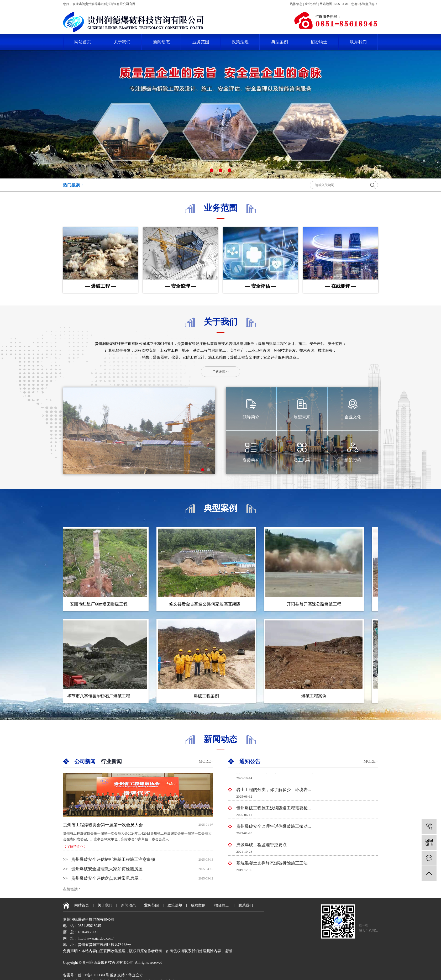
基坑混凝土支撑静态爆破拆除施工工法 (272, 865)
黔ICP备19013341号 (93, 975)
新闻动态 (161, 42)
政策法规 (240, 42)
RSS (337, 4)
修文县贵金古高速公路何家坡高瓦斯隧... (209, 604)
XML (345, 4)
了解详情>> (220, 372)
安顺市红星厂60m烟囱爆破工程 (101, 604)
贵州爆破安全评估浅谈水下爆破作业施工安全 (278, 773)
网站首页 (83, 42)
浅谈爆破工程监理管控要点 (261, 846)
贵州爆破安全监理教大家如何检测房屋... (104, 869)
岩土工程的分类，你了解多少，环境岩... (274, 791)
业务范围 (201, 42)
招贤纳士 (319, 42)
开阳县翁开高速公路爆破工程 (316, 604)
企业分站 (311, 4)
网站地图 (326, 4)
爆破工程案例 (209, 696)
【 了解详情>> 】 (75, 846)
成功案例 (198, 905)
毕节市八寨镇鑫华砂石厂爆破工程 (101, 696)
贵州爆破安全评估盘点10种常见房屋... (102, 878)
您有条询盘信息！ (365, 4)
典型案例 (280, 42)
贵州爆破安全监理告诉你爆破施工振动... (274, 828)
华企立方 (136, 975)
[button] (212, 170)
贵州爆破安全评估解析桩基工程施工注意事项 (109, 859)
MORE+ (206, 761)
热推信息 (296, 4)
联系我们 (358, 42)
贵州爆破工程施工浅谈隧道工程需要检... (274, 810)
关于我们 (122, 42)
